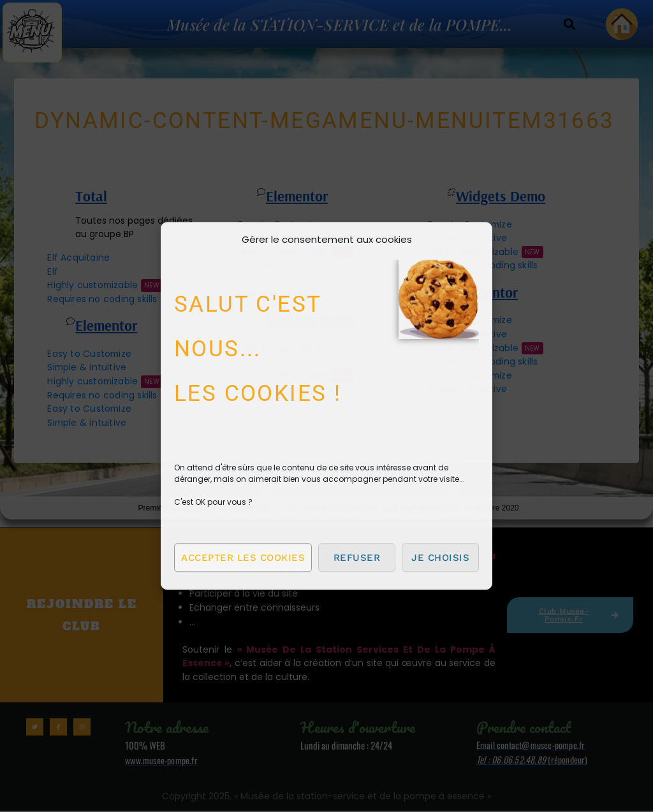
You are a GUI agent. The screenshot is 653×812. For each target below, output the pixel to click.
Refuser (357, 558)
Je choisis (440, 558)
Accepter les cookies (243, 558)
